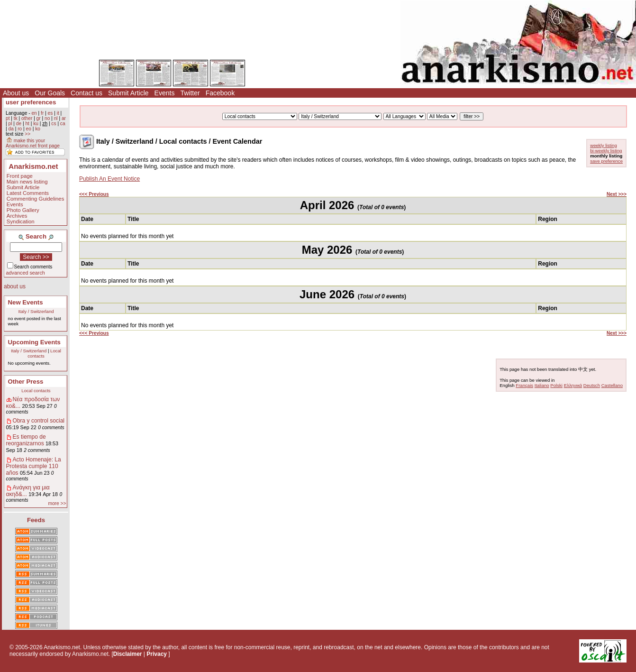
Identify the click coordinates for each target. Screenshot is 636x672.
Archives (17, 216)
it (58, 113)
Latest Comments (28, 193)
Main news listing (27, 182)
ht (27, 124)
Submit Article (128, 93)
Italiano (542, 385)
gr (39, 118)
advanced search (26, 273)
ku (36, 124)
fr (42, 113)
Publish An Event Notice (109, 179)
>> (27, 134)
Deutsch (592, 385)
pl (10, 124)
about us (15, 286)
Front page (20, 176)
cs (54, 124)
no (47, 118)
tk (16, 118)
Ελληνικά (573, 385)
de (19, 124)
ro (20, 129)
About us (16, 93)
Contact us (86, 93)
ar (64, 118)
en (34, 113)
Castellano (612, 385)
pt (8, 118)
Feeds (36, 520)
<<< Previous (94, 194)
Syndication (21, 221)
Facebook (220, 93)
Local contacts (44, 353)
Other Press (26, 382)
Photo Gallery (23, 210)
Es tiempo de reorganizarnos (26, 440)
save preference (606, 161)
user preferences (31, 102)
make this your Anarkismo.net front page (33, 143)
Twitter (190, 93)
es (50, 113)
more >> (57, 503)
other (27, 118)
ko (38, 129)
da (11, 129)
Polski (556, 385)
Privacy (157, 654)
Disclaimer (128, 654)
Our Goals (50, 93)
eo (29, 129)
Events (165, 93)
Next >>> (617, 194)
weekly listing (604, 145)
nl (56, 118)
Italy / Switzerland (36, 311)
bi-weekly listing (606, 151)
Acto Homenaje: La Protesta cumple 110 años (34, 466)
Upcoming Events (34, 342)
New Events (26, 302)
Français (524, 385)
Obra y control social (39, 421)
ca (63, 124)
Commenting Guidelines (36, 199)
